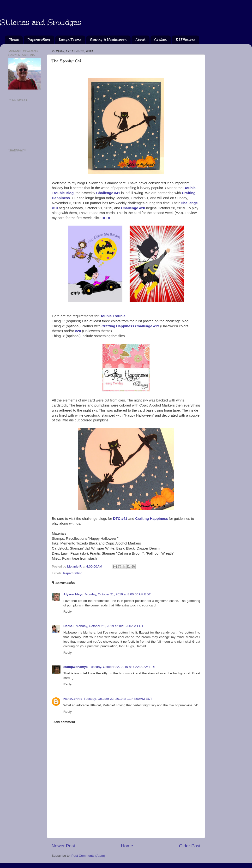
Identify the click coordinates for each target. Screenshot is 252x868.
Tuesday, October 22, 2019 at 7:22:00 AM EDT (122, 667)
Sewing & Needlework (108, 40)
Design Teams (70, 40)
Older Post (190, 846)
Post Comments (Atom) (88, 856)
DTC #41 (120, 519)
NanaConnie (73, 699)
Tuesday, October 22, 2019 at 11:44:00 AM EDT (118, 699)
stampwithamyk (75, 667)
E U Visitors (185, 40)
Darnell (69, 626)
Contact (161, 40)
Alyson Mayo (73, 594)
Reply (68, 612)
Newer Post (63, 846)
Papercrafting (39, 40)
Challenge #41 (108, 193)
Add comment (64, 722)
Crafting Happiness (151, 519)
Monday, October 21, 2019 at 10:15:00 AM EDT (110, 626)
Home (14, 40)
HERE (106, 218)
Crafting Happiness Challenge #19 (130, 326)
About (140, 40)
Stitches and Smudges (41, 22)
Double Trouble (113, 316)
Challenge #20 (133, 208)
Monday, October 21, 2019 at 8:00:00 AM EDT (118, 594)
